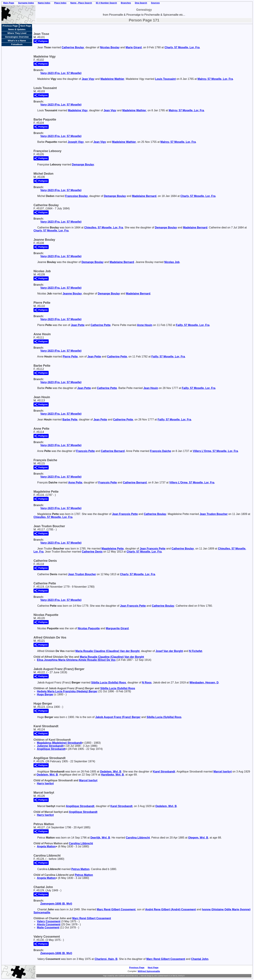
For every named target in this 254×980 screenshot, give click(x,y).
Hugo (45, 694)
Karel (164, 772)
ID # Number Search (106, 3)
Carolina (138, 838)
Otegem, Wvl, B (198, 838)
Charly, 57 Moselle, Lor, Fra (182, 47)
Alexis (49, 924)
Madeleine (112, 79)
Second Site (130, 976)
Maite (48, 927)
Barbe (70, 420)
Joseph (76, 142)
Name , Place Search (81, 3)
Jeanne (72, 294)
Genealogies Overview (17, 37)
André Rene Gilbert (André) (170, 909)
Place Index (60, 3)
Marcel (223, 772)
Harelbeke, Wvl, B (112, 775)
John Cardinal (159, 976)
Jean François (125, 514)
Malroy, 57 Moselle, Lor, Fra (215, 79)
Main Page (9, 3)
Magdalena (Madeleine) (59, 743)
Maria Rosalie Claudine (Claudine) (107, 651)
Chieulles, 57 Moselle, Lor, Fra (104, 228)
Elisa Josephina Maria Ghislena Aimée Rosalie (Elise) (76, 660)
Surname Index (26, 3)
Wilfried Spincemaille (149, 971)
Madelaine (144, 196)
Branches (126, 3)
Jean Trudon (214, 514)
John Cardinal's (120, 976)
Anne (145, 325)
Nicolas (110, 47)
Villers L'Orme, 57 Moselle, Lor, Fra (215, 451)
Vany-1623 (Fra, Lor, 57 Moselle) (61, 73)
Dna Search (141, 3)
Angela (46, 846)
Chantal (200, 959)
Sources (155, 3)
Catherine (73, 47)
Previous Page (10, 26)
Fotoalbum (17, 44)
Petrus (80, 869)
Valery (49, 921)
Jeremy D (181, 976)
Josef (169, 651)
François (85, 451)
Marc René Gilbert (116, 909)
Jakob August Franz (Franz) (118, 717)
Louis (165, 79)
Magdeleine (113, 549)
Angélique (51, 749)
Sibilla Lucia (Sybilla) (109, 683)
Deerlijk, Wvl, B (100, 838)
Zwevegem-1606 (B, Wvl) (56, 904)
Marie (134, 47)
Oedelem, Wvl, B (110, 772)
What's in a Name (17, 41)
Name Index (44, 3)
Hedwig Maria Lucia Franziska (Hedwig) (67, 691)
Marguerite (117, 628)
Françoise (76, 196)
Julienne (50, 746)
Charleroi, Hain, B (106, 959)
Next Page (26, 26)
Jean (88, 79)
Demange (83, 165)
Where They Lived (17, 33)
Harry (45, 783)
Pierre (70, 357)
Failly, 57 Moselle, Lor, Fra (193, 325)
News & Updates (17, 29)
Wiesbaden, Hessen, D (204, 683)
